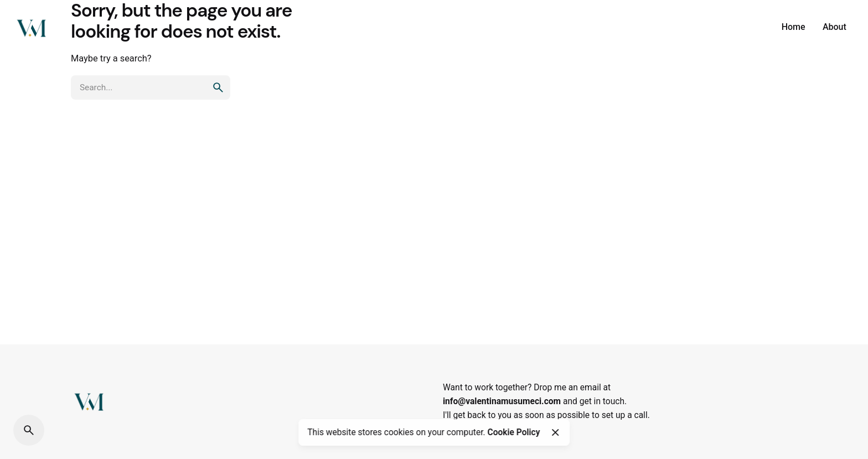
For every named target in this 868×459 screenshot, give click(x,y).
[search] (218, 87)
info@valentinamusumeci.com (502, 401)
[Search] (29, 430)
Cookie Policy (513, 432)
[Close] (555, 432)
